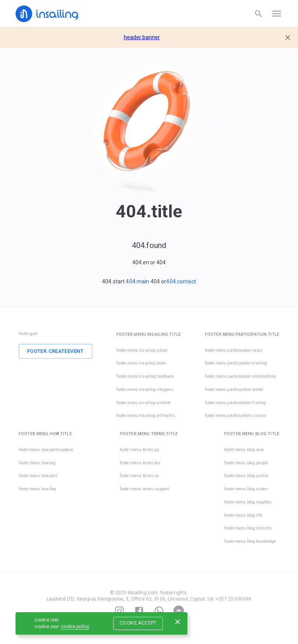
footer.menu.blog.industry (248, 528)
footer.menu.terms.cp (139, 476)
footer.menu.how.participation (46, 450)
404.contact (181, 281)
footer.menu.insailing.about (142, 350)
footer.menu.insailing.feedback (145, 376)
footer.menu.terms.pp (140, 450)
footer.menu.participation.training (236, 363)
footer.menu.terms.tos (140, 463)
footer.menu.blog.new (244, 450)
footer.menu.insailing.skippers (145, 390)
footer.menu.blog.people (246, 463)
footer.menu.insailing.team (141, 363)
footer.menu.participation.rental (234, 390)
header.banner (142, 37)
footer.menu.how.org (37, 463)
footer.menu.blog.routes (246, 489)
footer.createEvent (55, 351)
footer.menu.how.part (38, 476)
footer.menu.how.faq (37, 489)
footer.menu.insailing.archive (144, 403)
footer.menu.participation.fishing (235, 403)
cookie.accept (138, 623)
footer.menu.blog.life (243, 515)
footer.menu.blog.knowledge (250, 541)
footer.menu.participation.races (234, 350)
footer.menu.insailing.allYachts (146, 416)
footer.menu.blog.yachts (246, 476)
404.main (137, 281)
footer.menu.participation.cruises (225, 416)
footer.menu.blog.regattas (248, 502)
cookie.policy (75, 627)
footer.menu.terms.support (144, 489)
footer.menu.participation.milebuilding (240, 376)
